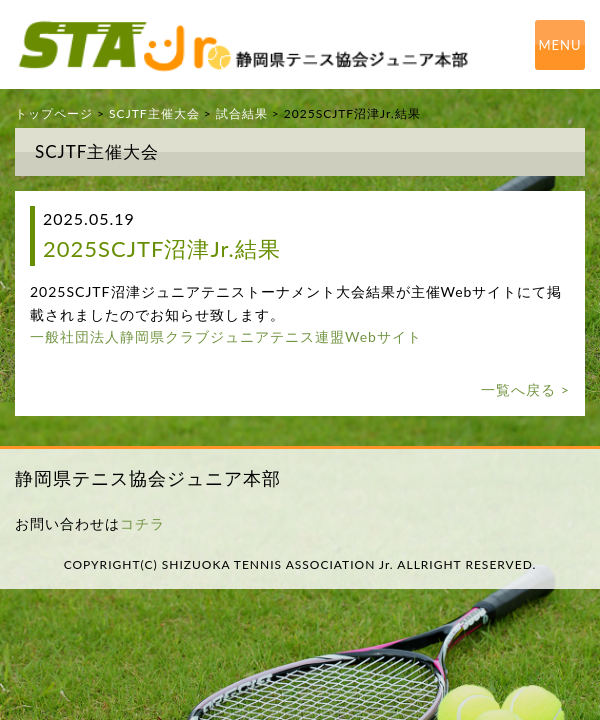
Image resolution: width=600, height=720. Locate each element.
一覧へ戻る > (525, 389)
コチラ (142, 523)
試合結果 (242, 113)
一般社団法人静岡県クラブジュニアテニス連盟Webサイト (226, 336)
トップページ (54, 113)
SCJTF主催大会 (154, 113)
